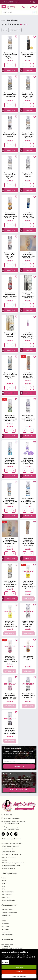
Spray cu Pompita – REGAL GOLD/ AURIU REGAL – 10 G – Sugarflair (10, 175)
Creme (3, 886)
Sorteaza (16, 30)
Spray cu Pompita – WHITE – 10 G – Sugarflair (28, 175)
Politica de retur (6, 915)
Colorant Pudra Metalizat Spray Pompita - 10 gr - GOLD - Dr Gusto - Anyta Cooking (10, 215)
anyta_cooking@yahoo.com (11, 818)
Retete (3, 918)
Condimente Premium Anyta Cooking (12, 843)
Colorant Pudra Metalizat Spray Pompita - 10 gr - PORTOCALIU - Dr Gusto (28, 375)
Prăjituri (4, 881)
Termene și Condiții (7, 910)
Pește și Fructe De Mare (8, 900)
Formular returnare (7, 935)
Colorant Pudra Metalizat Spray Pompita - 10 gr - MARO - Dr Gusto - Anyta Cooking (10, 541)
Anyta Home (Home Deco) (9, 857)
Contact (4, 921)
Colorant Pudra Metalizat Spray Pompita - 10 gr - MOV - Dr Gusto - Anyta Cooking (28, 335)
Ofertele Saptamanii (7, 849)
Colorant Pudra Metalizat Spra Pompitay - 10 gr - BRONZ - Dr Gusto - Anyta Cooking (28, 542)
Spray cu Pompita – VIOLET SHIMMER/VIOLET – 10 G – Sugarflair (28, 418)
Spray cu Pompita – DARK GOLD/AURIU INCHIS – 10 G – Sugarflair (28, 135)
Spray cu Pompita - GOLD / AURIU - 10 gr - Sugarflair (10, 135)
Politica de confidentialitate (9, 912)
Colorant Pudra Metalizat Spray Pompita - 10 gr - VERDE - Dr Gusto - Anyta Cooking (10, 418)
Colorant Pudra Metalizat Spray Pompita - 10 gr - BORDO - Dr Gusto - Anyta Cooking (10, 659)
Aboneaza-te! (19, 766)
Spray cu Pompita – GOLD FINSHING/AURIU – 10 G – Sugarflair (10, 95)
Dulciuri (4, 883)
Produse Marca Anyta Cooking (10, 846)
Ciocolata (4, 860)
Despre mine (5, 923)
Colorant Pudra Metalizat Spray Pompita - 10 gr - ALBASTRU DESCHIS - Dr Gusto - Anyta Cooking (10, 461)
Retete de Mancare (7, 895)
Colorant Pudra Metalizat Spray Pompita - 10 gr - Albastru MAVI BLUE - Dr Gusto (28, 215)
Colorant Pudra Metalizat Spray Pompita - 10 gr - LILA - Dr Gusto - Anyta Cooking (28, 461)
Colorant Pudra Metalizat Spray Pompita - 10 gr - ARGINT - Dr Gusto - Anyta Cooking (10, 731)
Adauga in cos (9, 70)
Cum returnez (5, 932)
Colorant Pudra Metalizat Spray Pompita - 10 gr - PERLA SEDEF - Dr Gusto (10, 501)
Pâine (3, 889)
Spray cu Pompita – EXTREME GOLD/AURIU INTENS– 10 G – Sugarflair (10, 55)
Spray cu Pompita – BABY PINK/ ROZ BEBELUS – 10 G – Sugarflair (28, 624)
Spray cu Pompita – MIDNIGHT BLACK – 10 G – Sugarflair (28, 695)
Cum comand (5, 926)
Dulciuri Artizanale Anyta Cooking (11, 866)
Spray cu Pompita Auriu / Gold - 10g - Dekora (28, 658)
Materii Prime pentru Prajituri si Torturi (13, 863)
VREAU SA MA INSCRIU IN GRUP (19, 790)
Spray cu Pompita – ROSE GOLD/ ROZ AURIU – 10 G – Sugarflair (10, 255)
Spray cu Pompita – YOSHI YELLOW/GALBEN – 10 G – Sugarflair (10, 584)
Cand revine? (28, 598)
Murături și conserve (7, 892)
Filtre (5, 30)
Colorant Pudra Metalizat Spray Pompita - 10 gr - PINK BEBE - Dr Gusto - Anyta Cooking (10, 696)
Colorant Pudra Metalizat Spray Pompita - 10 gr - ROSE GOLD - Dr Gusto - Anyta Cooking (28, 255)
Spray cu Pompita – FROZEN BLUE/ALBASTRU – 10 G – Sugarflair (28, 501)
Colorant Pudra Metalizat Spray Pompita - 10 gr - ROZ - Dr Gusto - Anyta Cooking (10, 295)
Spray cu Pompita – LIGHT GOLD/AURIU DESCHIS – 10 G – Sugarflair (28, 95)
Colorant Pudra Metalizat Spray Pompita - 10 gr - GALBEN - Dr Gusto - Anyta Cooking (28, 585)
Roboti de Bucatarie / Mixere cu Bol (12, 854)
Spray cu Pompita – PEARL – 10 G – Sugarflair (10, 335)
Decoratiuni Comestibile (8, 868)
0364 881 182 (7, 815)
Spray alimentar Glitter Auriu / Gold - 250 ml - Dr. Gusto (28, 55)
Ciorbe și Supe (6, 897)
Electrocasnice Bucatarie (8, 852)
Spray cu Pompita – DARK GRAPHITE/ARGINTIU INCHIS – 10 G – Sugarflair (28, 295)
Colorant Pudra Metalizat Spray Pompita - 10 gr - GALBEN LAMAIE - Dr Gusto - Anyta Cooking (10, 624)
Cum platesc (5, 929)
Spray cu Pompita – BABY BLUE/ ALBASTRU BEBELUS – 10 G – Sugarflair (10, 375)
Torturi (3, 878)
